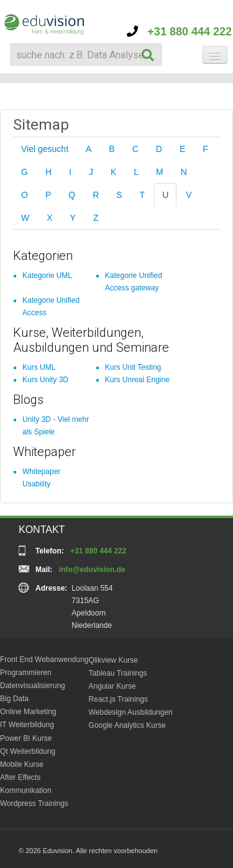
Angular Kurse (112, 686)
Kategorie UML (47, 275)
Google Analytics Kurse (127, 725)
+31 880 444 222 (179, 32)
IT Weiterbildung (27, 725)
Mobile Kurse (22, 764)
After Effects (20, 777)
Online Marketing (28, 712)
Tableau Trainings (118, 673)
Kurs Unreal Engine (137, 380)
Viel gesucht (45, 149)
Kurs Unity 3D (45, 380)
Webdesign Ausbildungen (131, 712)
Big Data (14, 699)
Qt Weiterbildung (28, 751)
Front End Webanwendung (44, 660)
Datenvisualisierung (33, 686)
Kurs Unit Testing (133, 367)
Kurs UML (39, 367)
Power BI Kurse (26, 738)
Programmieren (26, 673)
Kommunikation (26, 790)
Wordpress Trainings (34, 803)
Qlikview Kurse (113, 660)
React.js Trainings (118, 699)
